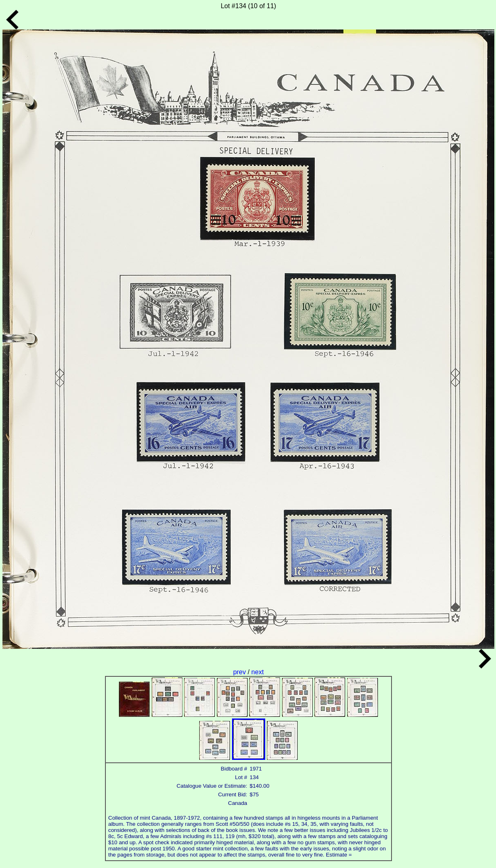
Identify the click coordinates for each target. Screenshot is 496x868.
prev (241, 672)
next (257, 672)
